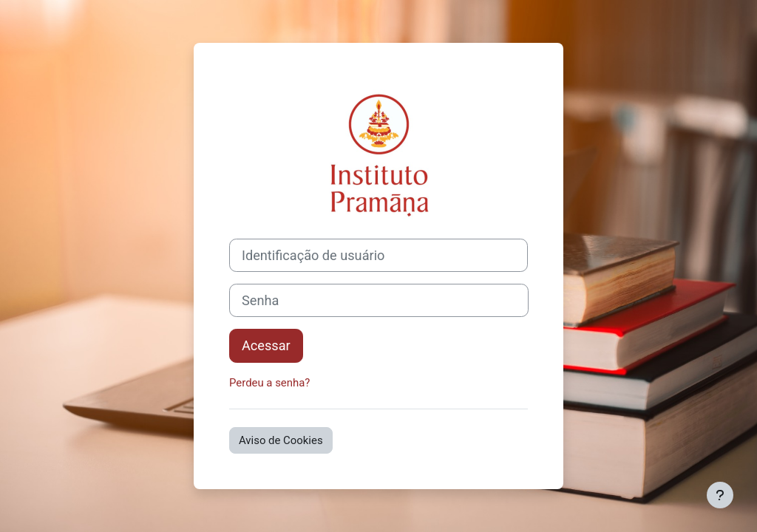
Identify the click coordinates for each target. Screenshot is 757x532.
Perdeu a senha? (269, 383)
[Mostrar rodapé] (720, 495)
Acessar (266, 345)
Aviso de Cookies (281, 440)
